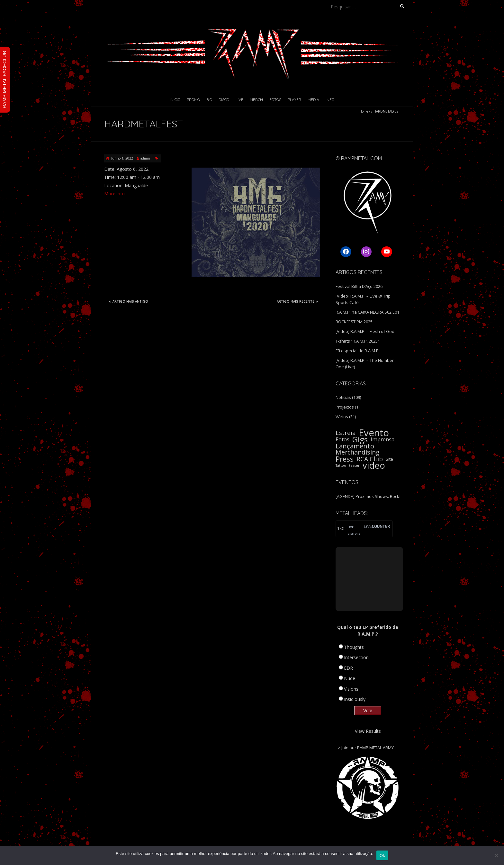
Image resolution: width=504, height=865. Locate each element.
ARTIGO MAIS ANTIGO (129, 301)
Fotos (275, 100)
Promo (193, 100)
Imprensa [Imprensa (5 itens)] (382, 439)
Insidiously (355, 699)
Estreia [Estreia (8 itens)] (346, 433)
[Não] (496, 855)
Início (175, 100)
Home (364, 111)
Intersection (356, 657)
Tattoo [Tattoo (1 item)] (341, 465)
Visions (351, 689)
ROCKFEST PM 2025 (354, 322)
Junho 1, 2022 (122, 158)
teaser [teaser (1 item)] (354, 465)
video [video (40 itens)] (374, 465)
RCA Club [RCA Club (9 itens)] (370, 459)
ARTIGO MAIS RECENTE (297, 301)
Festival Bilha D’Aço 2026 (359, 286)
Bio (209, 100)
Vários (342, 417)
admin (145, 158)
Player (294, 100)
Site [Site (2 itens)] (389, 459)
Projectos (345, 407)
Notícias (343, 397)
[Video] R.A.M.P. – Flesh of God (365, 331)
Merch (256, 100)
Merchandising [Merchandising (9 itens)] (358, 452)
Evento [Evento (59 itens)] (374, 433)
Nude (350, 678)
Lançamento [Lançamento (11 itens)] (355, 446)
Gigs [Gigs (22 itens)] (360, 439)
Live (239, 100)
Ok (382, 856)
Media (313, 100)
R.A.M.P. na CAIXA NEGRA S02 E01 (367, 312)
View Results (368, 731)
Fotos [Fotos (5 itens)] (342, 439)
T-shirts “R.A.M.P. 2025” (357, 341)
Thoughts (354, 647)
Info (330, 100)
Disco (224, 100)
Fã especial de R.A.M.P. (358, 351)
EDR (348, 668)
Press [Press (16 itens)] (345, 459)
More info (114, 193)
